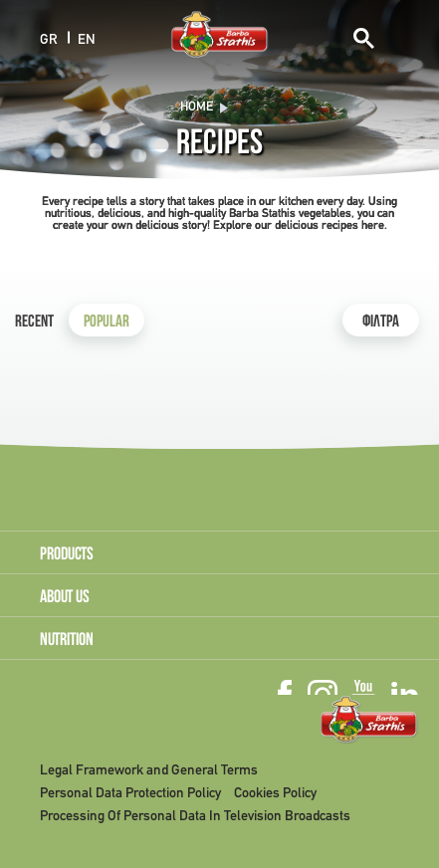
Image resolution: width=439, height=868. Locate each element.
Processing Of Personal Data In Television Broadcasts (195, 817)
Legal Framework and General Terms (149, 771)
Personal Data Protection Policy (130, 794)
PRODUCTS (67, 555)
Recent (34, 323)
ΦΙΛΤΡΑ (381, 323)
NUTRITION (67, 641)
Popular (107, 323)
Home (197, 108)
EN (87, 39)
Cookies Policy (275, 794)
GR (49, 39)
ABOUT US (65, 598)
